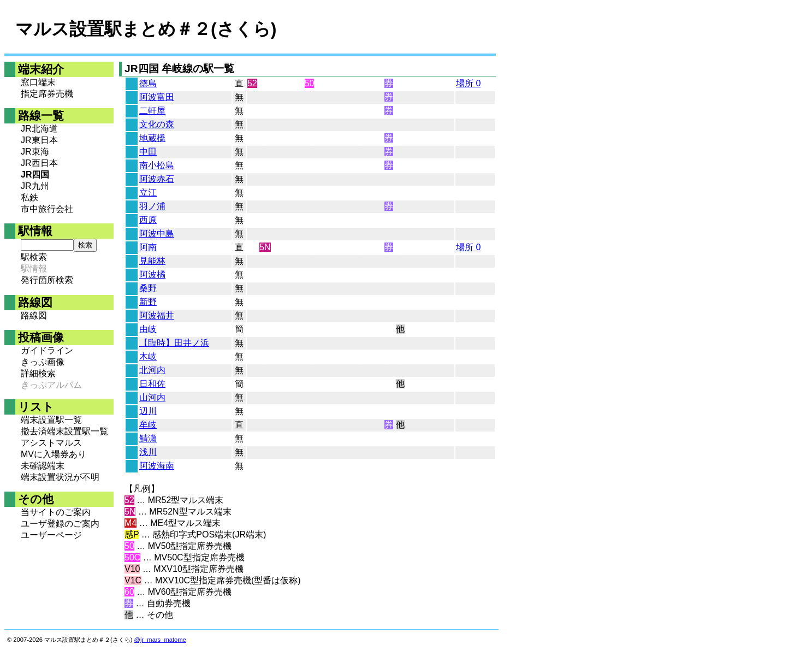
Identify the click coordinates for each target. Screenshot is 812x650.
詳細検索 (38, 373)
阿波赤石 (157, 179)
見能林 (152, 261)
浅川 (148, 452)
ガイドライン (47, 350)
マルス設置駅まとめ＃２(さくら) (146, 29)
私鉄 (29, 197)
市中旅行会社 (47, 209)
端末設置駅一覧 (51, 420)
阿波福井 (157, 315)
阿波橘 (152, 274)
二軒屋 (152, 111)
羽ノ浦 (152, 206)
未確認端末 (43, 466)
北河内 (152, 370)
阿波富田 (157, 97)
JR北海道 (39, 129)
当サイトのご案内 (56, 512)
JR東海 (35, 152)
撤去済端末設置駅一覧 (64, 431)
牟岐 (148, 425)
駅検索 (34, 257)
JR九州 (35, 186)
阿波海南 (157, 466)
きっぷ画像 (43, 362)
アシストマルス (51, 443)
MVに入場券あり (54, 454)
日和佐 (152, 384)
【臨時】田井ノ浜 (174, 343)
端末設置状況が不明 (60, 477)
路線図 (34, 315)
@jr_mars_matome (160, 640)
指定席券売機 (47, 94)
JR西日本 (39, 163)
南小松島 (157, 165)
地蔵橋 (152, 138)
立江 (148, 193)
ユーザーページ (51, 535)
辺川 (148, 411)
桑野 (148, 288)
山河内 (152, 397)
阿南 (148, 247)
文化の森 (157, 124)
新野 (148, 302)
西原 (148, 220)
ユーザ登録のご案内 (60, 524)
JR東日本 (39, 140)
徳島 (148, 83)
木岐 (148, 356)
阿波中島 (157, 234)
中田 (148, 152)
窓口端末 (38, 82)
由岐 (148, 329)
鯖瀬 (148, 438)
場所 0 (468, 83)
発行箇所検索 (47, 280)
